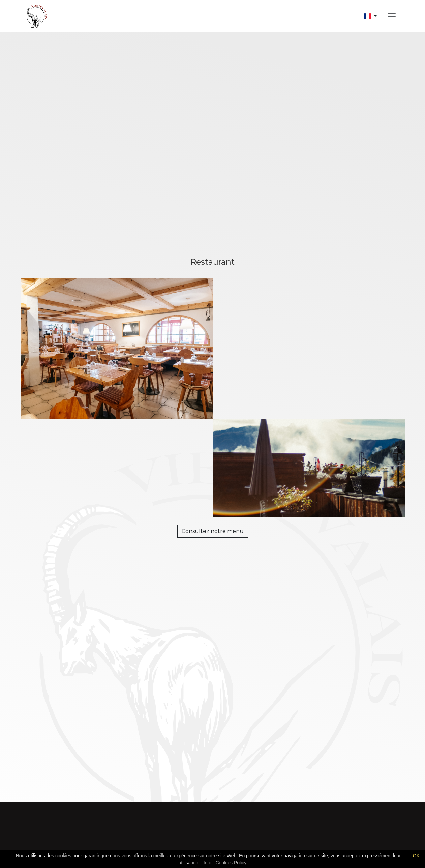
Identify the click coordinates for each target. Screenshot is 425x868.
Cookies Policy (231, 863)
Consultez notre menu (213, 531)
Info (207, 863)
